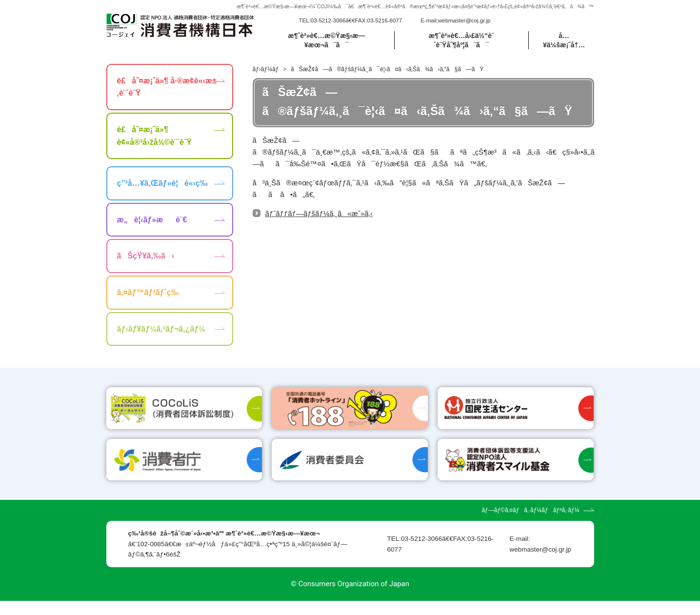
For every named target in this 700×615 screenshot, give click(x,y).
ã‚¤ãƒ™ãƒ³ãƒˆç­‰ (148, 292)
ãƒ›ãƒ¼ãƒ (267, 69)
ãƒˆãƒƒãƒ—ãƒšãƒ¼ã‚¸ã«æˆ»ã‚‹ (319, 213)
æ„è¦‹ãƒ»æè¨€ (152, 220)
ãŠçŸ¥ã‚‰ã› (146, 256)
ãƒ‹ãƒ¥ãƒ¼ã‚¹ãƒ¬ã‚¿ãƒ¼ (161, 329)
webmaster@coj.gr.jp (464, 20)
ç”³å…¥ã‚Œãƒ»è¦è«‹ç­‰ (162, 183)
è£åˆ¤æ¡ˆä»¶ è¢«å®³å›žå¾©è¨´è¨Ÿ (154, 136)
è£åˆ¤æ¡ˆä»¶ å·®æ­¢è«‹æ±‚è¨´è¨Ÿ (167, 87)
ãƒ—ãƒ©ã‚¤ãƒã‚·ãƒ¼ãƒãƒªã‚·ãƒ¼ (530, 524)
